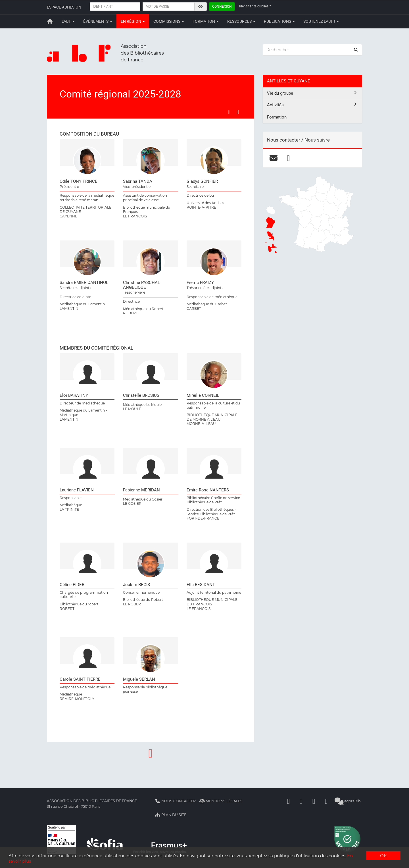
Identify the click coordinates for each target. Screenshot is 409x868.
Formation (206, 21)
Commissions (169, 21)
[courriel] (273, 158)
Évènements (98, 21)
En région (133, 21)
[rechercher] (356, 50)
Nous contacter (175, 801)
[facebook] (288, 158)
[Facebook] (289, 801)
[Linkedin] (301, 801)
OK (383, 856)
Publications (279, 21)
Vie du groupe (312, 93)
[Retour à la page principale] (50, 21)
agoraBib (348, 801)
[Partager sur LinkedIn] (238, 112)
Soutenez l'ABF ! (321, 21)
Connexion (222, 7)
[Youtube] (314, 801)
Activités (312, 105)
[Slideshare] (326, 801)
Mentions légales (221, 801)
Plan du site (171, 815)
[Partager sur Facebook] (229, 112)
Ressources (241, 21)
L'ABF (68, 21)
